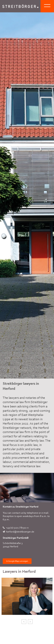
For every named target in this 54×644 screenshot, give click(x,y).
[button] (30, 622)
